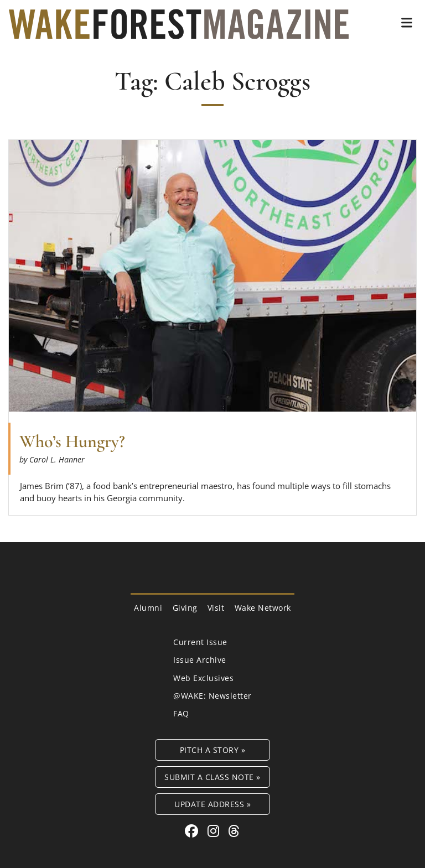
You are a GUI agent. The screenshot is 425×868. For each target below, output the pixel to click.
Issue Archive (200, 660)
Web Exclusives (203, 678)
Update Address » (212, 804)
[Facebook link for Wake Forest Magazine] (193, 831)
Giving (185, 608)
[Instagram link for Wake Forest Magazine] (215, 831)
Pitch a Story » (213, 750)
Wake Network (263, 608)
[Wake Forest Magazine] (179, 30)
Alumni (148, 608)
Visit (216, 608)
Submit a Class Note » (212, 777)
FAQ (181, 713)
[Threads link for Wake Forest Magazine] (234, 831)
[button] (407, 23)
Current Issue (200, 642)
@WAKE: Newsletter (212, 696)
